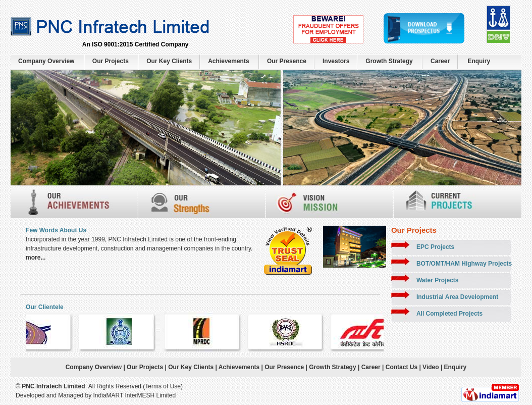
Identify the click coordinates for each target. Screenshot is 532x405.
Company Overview (46, 61)
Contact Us (402, 367)
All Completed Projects (449, 314)
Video (430, 367)
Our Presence (287, 61)
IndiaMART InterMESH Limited (135, 395)
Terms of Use (163, 386)
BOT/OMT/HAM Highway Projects (464, 264)
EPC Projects (435, 247)
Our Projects (111, 61)
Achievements (228, 61)
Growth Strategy (389, 61)
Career (440, 61)
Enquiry (479, 61)
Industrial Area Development (457, 297)
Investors (336, 61)
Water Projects (438, 280)
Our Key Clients (169, 61)
